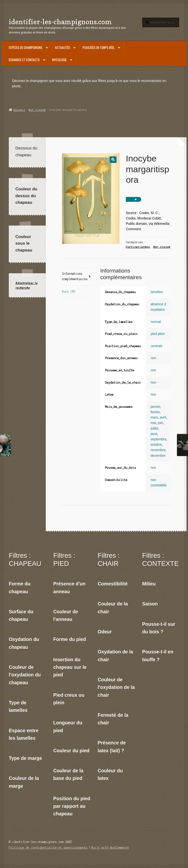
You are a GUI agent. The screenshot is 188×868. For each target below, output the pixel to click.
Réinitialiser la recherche (26, 286)
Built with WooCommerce (110, 848)
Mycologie (59, 60)
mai (153, 423)
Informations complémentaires (75, 276)
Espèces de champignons (26, 47)
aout (154, 434)
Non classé (37, 110)
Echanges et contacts (24, 60)
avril (163, 417)
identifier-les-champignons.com (60, 22)
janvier (155, 407)
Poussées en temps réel (99, 47)
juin (160, 423)
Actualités (62, 47)
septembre (159, 439)
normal (156, 322)
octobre (156, 445)
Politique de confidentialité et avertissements (48, 848)
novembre (158, 450)
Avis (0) (69, 291)
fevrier (155, 412)
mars (154, 417)
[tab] (78, 277)
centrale (157, 346)
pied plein (158, 334)
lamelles (157, 292)
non (153, 358)
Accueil (19, 110)
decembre (158, 456)
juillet (154, 428)
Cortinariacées (138, 247)
